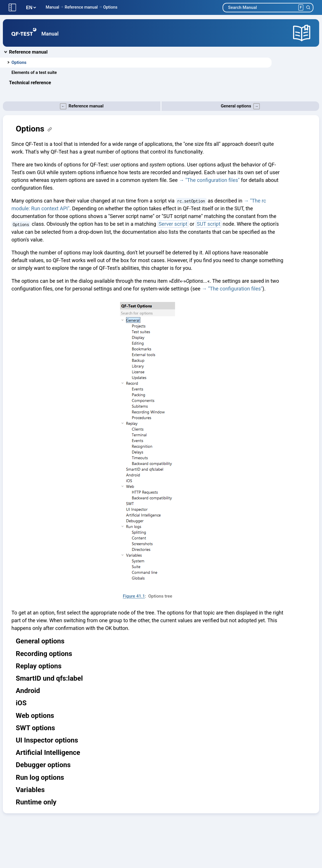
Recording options (44, 654)
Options (110, 7)
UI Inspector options (47, 740)
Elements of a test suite (34, 72)
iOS (21, 703)
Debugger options (43, 765)
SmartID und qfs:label (49, 678)
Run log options (40, 777)
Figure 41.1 (134, 596)
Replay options (39, 666)
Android (28, 691)
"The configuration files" (213, 180)
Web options (35, 716)
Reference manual (81, 7)
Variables (30, 790)
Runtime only (36, 802)
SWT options (35, 728)
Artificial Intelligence (48, 753)
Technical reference (30, 83)
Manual (52, 7)
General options (40, 641)
